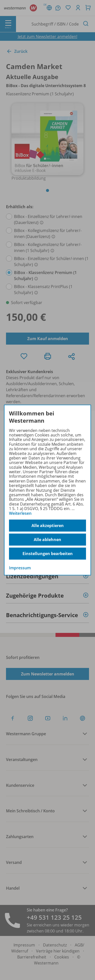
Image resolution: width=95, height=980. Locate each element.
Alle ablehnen (47, 540)
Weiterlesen (20, 513)
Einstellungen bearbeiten (48, 554)
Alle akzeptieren (48, 526)
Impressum (20, 568)
